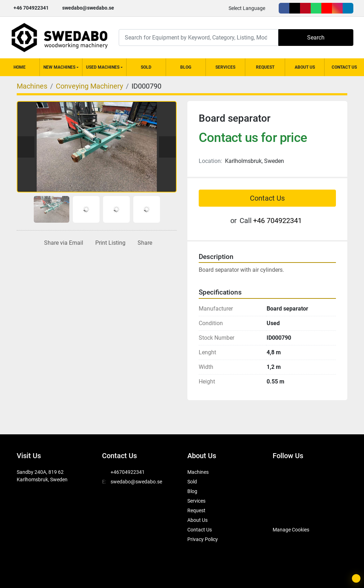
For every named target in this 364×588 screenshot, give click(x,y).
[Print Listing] (109, 243)
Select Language (247, 8)
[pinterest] (305, 8)
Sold (146, 67)
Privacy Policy (203, 539)
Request (265, 67)
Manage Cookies (291, 530)
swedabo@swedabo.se (88, 8)
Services (225, 67)
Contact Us (344, 67)
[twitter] (295, 8)
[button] (61, 67)
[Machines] (32, 86)
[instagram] (337, 8)
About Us (305, 67)
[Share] (143, 243)
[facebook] (284, 8)
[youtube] (327, 8)
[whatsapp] (316, 8)
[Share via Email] (62, 243)
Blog (186, 67)
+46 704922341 (31, 8)
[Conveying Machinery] (89, 86)
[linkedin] (348, 8)
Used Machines (103, 67)
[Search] (199, 38)
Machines (198, 472)
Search (316, 38)
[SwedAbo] (286, 512)
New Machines (59, 67)
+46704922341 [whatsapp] (128, 472)
